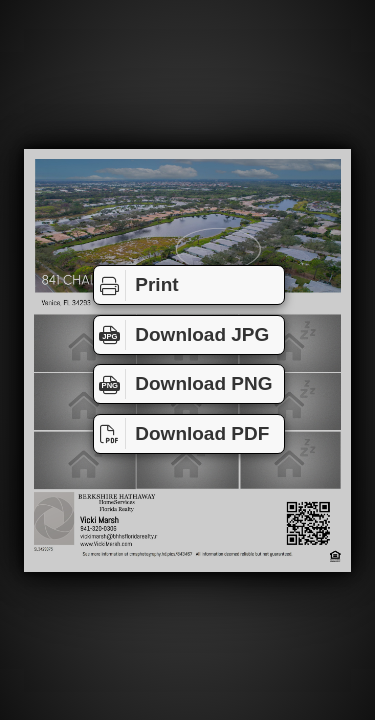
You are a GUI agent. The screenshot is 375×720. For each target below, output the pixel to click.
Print (136, 285)
